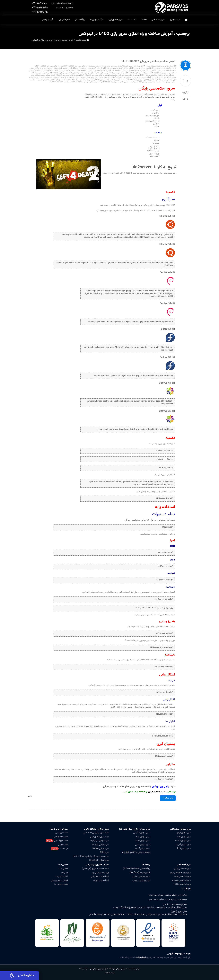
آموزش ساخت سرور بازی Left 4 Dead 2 (109, 68)
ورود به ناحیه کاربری (101, 872)
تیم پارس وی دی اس (120, 969)
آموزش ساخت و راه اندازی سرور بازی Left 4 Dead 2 (149, 61)
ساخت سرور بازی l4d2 (119, 80)
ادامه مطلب (168, 798)
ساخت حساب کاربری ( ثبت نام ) (95, 869)
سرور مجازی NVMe (101, 848)
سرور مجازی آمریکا (183, 844)
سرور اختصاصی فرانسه (182, 880)
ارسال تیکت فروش (101, 880)
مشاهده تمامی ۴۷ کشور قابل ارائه (136, 852)
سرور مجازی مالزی (142, 844)
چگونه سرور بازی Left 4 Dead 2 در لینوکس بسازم (130, 73)
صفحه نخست (186, 20)
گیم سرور (150, 66)
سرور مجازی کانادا (143, 837)
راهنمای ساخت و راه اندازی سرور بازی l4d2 (64, 77)
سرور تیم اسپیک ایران (141, 876)
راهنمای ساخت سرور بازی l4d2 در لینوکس (155, 77)
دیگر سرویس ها (97, 20)
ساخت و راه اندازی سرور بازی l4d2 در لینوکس (146, 82)
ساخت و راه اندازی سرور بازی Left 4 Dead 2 (116, 82)
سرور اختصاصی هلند (182, 876)
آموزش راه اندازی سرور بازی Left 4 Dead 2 (78, 66)
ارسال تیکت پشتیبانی (100, 876)
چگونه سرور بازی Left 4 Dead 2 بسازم (159, 73)
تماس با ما (63, 865)
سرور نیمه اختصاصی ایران (180, 872)
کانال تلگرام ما (62, 876)
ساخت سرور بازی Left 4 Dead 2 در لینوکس (52, 80)
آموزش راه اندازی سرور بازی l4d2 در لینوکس (107, 66)
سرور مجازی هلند (184, 837)
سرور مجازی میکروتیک (99, 841)
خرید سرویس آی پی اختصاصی (96, 833)
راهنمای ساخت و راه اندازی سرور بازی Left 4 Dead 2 (144, 80)
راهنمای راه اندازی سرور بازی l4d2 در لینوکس (125, 75)
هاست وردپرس (62, 833)
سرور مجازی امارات (142, 841)
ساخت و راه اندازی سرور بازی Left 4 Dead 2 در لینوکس (83, 82)
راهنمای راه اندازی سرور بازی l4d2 (151, 75)
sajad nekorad (58, 82)
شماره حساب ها (61, 884)
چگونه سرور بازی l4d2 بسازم (60, 71)
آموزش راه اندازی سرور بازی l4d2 (132, 66)
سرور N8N (104, 852)
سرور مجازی (175, 20)
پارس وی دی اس (96, 969)
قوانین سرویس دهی (59, 880)
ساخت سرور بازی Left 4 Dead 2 (78, 80)
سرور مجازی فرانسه (183, 841)
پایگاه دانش (80, 20)
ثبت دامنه (132, 20)
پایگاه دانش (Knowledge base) (136, 869)
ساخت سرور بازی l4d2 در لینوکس (100, 80)
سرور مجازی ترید (116, 20)
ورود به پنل (47, 20)
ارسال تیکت (141, 957)
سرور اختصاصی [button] (158, 20)
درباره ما (64, 872)
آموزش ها (170, 66)
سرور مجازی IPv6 (184, 848)
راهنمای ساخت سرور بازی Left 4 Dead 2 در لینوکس (96, 77)
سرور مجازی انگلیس (142, 833)
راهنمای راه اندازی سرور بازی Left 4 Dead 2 (96, 75)
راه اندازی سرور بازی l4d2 (105, 73)
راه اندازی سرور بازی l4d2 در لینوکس (84, 73)
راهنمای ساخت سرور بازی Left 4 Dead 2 (127, 77)
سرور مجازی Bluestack (99, 860)
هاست (144, 20)
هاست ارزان (63, 845)
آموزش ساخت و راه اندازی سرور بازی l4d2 (48, 68)
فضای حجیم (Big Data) (140, 872)
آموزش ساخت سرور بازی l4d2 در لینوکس (136, 68)
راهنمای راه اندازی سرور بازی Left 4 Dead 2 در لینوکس (63, 75)
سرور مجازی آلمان (143, 848)
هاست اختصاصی (61, 837)
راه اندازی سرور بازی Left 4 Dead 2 (61, 73)
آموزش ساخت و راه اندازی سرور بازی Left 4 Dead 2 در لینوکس (91, 71)
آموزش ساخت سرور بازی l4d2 (160, 68)
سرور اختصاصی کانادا (182, 884)
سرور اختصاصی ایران (183, 869)
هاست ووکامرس (61, 841)
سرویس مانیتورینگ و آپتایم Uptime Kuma (91, 856)
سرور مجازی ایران (157, 792)
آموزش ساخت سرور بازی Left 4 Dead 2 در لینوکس (79, 68)
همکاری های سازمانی (141, 880)
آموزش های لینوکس (160, 66)
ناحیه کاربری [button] (64, 20)
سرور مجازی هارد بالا (100, 844)
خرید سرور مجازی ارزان (99, 837)
